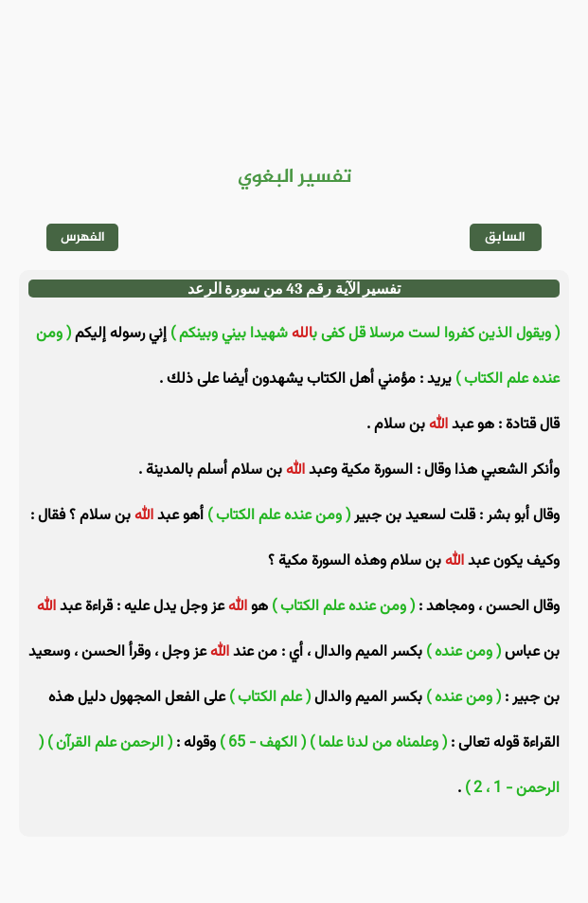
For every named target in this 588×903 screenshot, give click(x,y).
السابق (505, 237)
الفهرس (83, 237)
